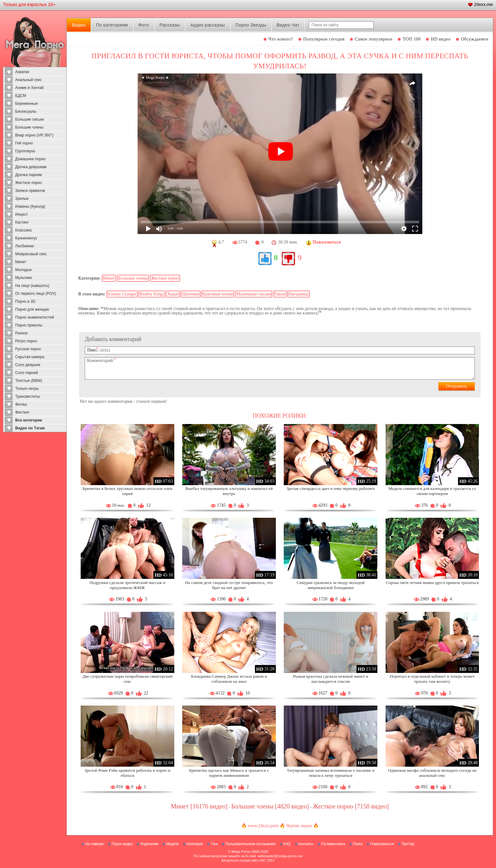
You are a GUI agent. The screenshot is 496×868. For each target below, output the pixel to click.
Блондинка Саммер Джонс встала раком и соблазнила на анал (229, 679)
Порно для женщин (32, 309)
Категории (195, 844)
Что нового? (281, 39)
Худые (173, 294)
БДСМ (21, 96)
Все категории (29, 420)
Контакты (306, 844)
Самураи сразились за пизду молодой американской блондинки (331, 585)
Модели (172, 844)
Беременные (26, 104)
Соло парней (27, 373)
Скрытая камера (30, 357)
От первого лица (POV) (36, 294)
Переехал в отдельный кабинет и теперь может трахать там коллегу (432, 679)
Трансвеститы (28, 396)
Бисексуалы (26, 111)
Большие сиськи (30, 119)
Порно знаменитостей (34, 317)
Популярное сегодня (324, 39)
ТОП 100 (412, 39)
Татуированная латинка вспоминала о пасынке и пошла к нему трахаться (331, 773)
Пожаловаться (382, 844)
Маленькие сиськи (254, 294)
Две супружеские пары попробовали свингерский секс (127, 679)
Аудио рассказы (208, 25)
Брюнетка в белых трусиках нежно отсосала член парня (127, 491)
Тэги (214, 844)
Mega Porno (241, 852)
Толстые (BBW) (29, 381)
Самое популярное (374, 39)
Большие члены (29, 127)
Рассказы (170, 25)
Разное (22, 333)
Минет (21, 262)
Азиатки (22, 72)
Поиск (358, 844)
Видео (79, 25)
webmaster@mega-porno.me (280, 856)
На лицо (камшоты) (32, 286)
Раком (280, 294)
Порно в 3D (25, 301)
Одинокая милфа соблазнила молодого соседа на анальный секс (432, 773)
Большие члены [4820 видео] (270, 806)
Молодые (23, 270)
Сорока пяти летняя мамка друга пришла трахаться (432, 583)
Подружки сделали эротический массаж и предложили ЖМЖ (127, 585)
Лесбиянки (25, 246)
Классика (23, 230)
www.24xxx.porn (263, 826)
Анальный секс (28, 80)
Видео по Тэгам (30, 428)
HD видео (441, 39)
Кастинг (22, 222)
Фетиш (21, 404)
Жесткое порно (28, 183)
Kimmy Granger (122, 294)
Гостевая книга (333, 844)
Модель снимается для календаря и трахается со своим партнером (432, 491)
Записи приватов (30, 191)
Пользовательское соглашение (250, 844)
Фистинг (22, 412)
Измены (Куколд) (30, 206)
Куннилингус (26, 238)
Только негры (27, 389)
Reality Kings (152, 294)
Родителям (149, 844)
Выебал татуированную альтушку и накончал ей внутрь (229, 491)
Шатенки (190, 294)
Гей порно (24, 143)
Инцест (22, 214)
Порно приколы (29, 325)
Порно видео (122, 844)
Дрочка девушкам (31, 167)
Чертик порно (299, 826)
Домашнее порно (30, 159)
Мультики (23, 278)
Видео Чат (288, 25)
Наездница (299, 294)
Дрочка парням (28, 175)
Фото (144, 25)
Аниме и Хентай (29, 88)
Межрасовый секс (31, 254)
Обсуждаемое (475, 39)
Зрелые (22, 199)
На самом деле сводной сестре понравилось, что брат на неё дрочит (229, 585)
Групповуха (25, 151)
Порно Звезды (251, 25)
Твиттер (408, 844)
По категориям (112, 25)
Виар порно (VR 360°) (34, 135)
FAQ (287, 844)
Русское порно (28, 349)
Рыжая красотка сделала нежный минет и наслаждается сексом (331, 679)
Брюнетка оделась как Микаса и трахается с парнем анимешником (229, 773)
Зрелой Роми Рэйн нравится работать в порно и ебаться (127, 773)
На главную (94, 844)
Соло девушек (28, 365)
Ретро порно (26, 341)
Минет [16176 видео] (199, 806)
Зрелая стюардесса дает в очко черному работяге (331, 488)
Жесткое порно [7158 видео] (351, 806)
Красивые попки (218, 294)
